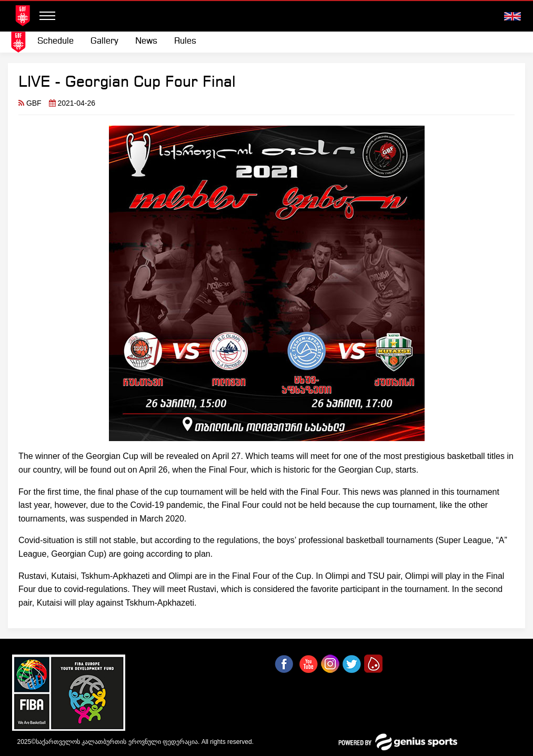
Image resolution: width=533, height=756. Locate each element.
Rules (185, 41)
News (146, 41)
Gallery (104, 41)
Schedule (56, 41)
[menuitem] (56, 42)
